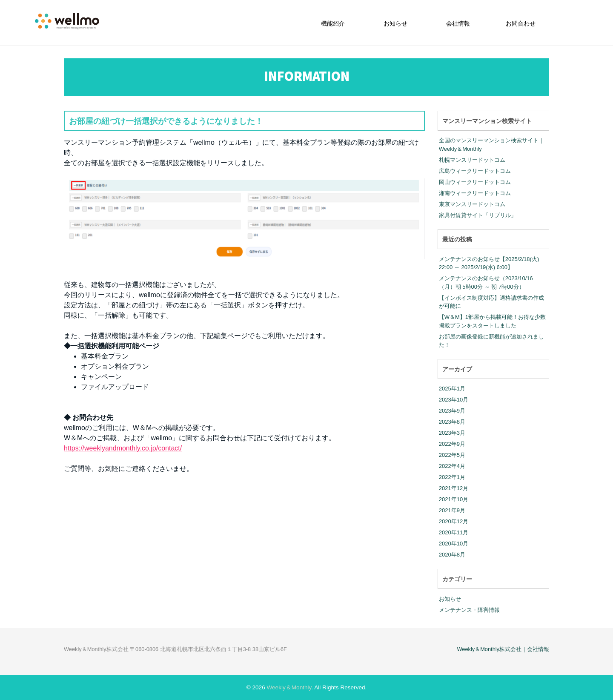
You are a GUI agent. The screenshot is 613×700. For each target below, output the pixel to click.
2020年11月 (454, 532)
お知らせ (395, 23)
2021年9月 (452, 510)
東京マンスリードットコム (472, 204)
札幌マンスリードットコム (472, 160)
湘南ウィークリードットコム (475, 193)
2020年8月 (452, 555)
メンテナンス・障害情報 (469, 610)
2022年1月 (452, 477)
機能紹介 (333, 23)
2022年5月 (452, 455)
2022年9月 (452, 444)
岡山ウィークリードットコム (475, 182)
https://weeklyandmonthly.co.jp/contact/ (123, 448)
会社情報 (458, 23)
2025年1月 (452, 389)
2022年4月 (452, 466)
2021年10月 (454, 499)
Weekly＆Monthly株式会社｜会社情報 (503, 649)
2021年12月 (454, 488)
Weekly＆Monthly (289, 687)
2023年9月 (452, 411)
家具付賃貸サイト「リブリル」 (478, 215)
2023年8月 (452, 422)
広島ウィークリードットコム (475, 171)
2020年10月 (454, 544)
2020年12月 (454, 521)
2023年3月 (452, 433)
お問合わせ (521, 23)
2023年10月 (454, 400)
